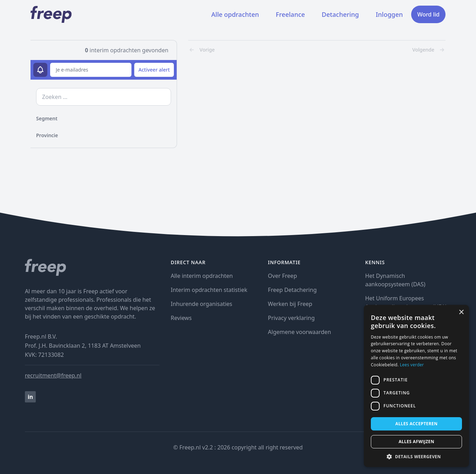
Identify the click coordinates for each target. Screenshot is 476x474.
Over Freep (282, 276)
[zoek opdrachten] (104, 97)
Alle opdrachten (235, 14)
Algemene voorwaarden (299, 332)
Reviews (181, 318)
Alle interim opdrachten (202, 276)
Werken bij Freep (290, 304)
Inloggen (389, 14)
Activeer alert (154, 70)
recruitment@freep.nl (53, 375)
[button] (416, 456)
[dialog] (416, 386)
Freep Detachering (292, 290)
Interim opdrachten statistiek (209, 290)
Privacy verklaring (291, 318)
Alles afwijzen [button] (416, 442)
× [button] (461, 312)
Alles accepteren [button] (417, 424)
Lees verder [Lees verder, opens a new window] (412, 365)
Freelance (290, 14)
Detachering (340, 14)
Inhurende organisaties (202, 304)
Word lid (428, 14)
